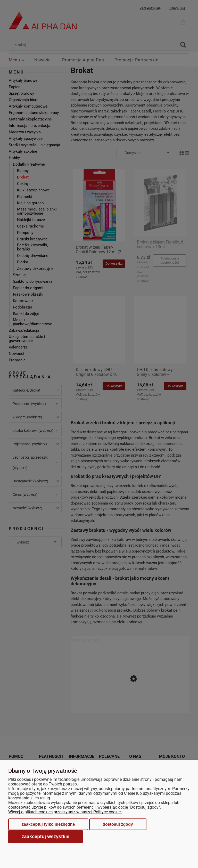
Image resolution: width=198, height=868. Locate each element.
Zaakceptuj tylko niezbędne (48, 824)
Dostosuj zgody (118, 824)
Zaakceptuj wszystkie (46, 836)
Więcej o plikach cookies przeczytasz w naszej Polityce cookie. (65, 812)
